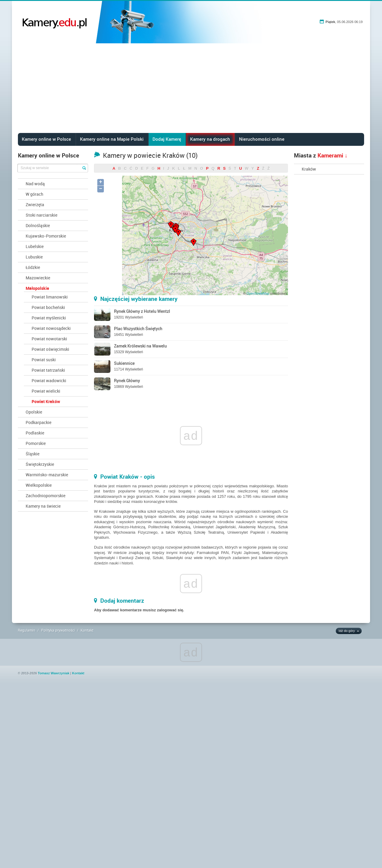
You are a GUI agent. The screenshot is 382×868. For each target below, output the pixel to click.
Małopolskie (37, 288)
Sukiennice (124, 363)
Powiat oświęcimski (50, 349)
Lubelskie (35, 246)
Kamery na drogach (210, 139)
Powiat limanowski (50, 297)
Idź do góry (347, 631)
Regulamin (27, 630)
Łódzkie (33, 267)
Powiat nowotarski (49, 339)
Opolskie (34, 412)
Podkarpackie (38, 422)
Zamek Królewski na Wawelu (140, 346)
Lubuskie (34, 257)
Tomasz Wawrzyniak (54, 673)
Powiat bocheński (48, 307)
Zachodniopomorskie (46, 496)
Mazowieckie (38, 278)
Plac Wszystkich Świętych (138, 329)
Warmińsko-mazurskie (47, 475)
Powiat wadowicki (49, 381)
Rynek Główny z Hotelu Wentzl (142, 311)
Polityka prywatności (58, 630)
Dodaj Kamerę (167, 139)
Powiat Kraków (46, 401)
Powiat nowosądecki (51, 328)
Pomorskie (36, 443)
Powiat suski (44, 360)
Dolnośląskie (38, 225)
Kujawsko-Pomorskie (46, 236)
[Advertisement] (191, 88)
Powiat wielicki (46, 391)
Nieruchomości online (262, 139)
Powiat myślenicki (49, 318)
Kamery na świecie (43, 506)
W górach (34, 194)
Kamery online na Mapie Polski (112, 139)
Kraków (309, 169)
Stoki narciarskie (41, 215)
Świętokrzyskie (40, 464)
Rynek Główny (127, 381)
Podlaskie (35, 433)
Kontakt (87, 630)
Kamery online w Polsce (46, 139)
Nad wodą (35, 184)
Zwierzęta (35, 205)
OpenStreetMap (258, 293)
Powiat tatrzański (48, 370)
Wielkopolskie (39, 485)
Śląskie (33, 454)
